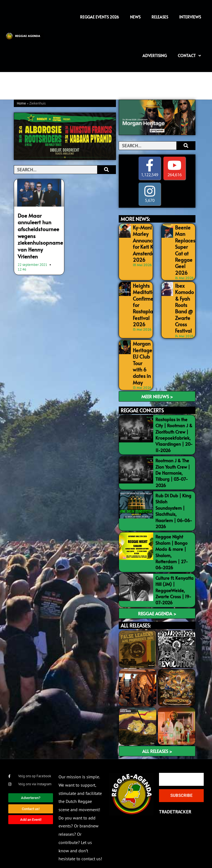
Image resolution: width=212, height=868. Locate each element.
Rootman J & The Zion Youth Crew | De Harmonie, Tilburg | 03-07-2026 (173, 463)
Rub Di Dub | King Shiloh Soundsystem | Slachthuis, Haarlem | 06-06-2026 (174, 501)
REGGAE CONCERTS (142, 401)
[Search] (106, 170)
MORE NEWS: (135, 219)
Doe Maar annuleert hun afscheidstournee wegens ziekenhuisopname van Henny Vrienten (39, 230)
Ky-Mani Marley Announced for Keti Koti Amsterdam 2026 (145, 241)
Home (21, 104)
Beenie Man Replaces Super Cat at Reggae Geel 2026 (184, 247)
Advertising (155, 56)
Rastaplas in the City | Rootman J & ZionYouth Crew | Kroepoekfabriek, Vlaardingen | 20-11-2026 (174, 425)
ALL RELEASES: (136, 616)
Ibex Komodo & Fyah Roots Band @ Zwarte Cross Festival (183, 304)
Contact (189, 56)
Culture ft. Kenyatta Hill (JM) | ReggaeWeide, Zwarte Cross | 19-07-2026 (174, 581)
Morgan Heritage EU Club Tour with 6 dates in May (142, 355)
